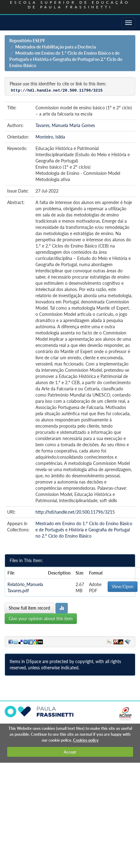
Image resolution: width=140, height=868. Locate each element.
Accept (70, 752)
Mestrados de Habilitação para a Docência (56, 47)
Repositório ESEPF (27, 41)
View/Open (123, 586)
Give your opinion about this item (41, 618)
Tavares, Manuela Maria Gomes (65, 125)
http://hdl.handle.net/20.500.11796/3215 (75, 512)
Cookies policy (86, 740)
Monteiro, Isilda (50, 137)
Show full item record (29, 608)
